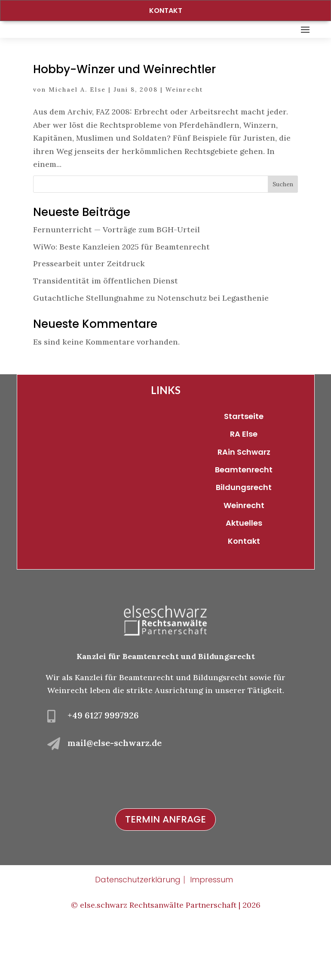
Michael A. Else (77, 145)
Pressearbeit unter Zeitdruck (89, 319)
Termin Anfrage (165, 875)
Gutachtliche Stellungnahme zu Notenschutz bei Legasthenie (151, 353)
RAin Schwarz (244, 507)
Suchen (283, 239)
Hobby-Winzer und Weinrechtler (124, 125)
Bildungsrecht (244, 543)
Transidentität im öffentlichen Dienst (106, 336)
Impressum (211, 935)
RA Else (244, 489)
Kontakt (166, 11)
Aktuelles (244, 578)
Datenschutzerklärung (138, 935)
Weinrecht (184, 145)
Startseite (244, 471)
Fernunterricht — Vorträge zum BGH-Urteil (116, 285)
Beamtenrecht (244, 525)
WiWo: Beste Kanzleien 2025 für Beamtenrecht (121, 302)
